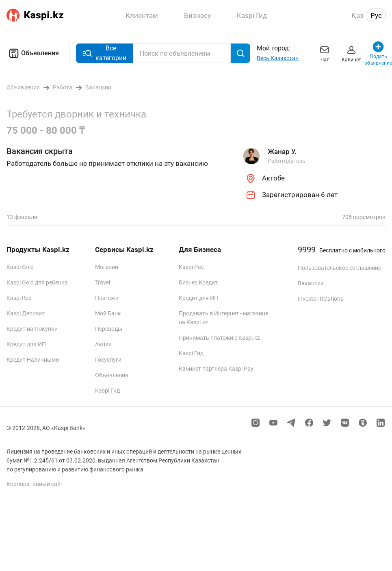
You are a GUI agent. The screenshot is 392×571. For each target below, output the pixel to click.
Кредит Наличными (33, 360)
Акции (103, 344)
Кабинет (351, 53)
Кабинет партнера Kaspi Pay (216, 369)
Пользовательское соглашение (339, 268)
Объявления (33, 53)
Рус (376, 15)
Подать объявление (378, 53)
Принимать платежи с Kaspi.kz (219, 338)
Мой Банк (108, 313)
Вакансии (311, 283)
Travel (103, 282)
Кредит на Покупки (32, 329)
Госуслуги (108, 360)
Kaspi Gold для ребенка (37, 282)
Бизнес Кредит (198, 282)
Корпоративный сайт (35, 484)
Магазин (107, 267)
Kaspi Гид (107, 391)
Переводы (109, 329)
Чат (325, 53)
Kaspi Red (19, 298)
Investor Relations (321, 299)
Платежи (107, 298)
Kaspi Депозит (26, 313)
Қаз (357, 15)
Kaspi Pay (191, 267)
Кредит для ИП (26, 344)
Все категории (104, 53)
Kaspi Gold (20, 267)
